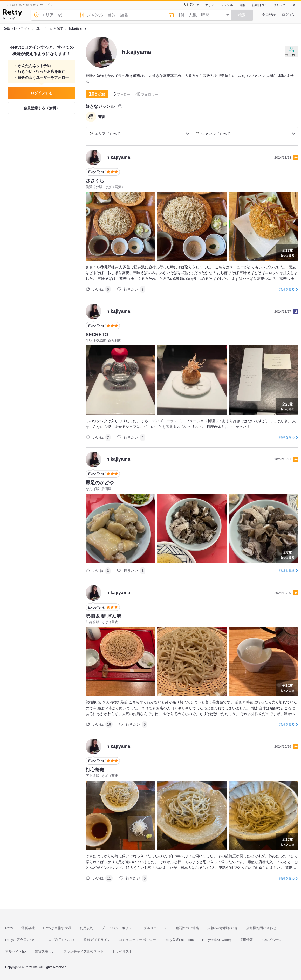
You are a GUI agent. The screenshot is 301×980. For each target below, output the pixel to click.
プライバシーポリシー (118, 928)
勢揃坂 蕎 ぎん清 (103, 616)
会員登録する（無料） (42, 108)
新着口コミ (259, 5)
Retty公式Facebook (179, 940)
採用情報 (246, 940)
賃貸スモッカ (45, 951)
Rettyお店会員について (23, 940)
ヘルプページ (271, 940)
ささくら (95, 181)
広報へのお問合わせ (223, 928)
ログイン (289, 15)
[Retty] (12, 13)
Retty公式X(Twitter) (217, 940)
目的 (242, 5)
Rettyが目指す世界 (57, 928)
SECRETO (97, 335)
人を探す (189, 5)
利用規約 (86, 928)
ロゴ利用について (62, 940)
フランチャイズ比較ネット (84, 951)
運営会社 (28, 928)
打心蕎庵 (95, 770)
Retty (9, 928)
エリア (210, 5)
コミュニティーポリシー (137, 940)
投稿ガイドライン (97, 940)
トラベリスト (122, 951)
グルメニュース (284, 5)
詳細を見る (287, 289)
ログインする (42, 93)
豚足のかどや (100, 483)
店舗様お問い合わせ (261, 928)
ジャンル (227, 5)
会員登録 (269, 15)
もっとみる (287, 252)
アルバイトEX (16, 951)
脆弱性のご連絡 (187, 928)
